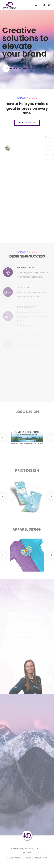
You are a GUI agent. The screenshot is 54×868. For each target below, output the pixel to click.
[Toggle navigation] (36, 5)
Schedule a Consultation (19, 69)
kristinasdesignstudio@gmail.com (27, 848)
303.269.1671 (27, 853)
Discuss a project (27, 123)
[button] (51, 437)
